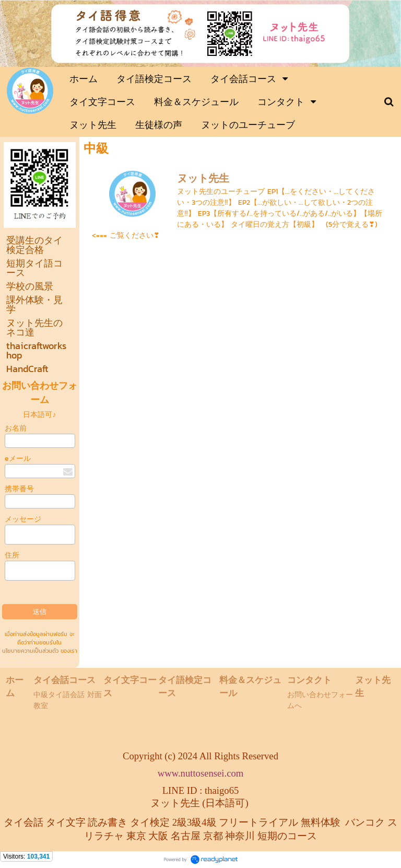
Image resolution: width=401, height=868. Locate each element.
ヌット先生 (203, 178)
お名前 (16, 428)
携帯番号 (19, 489)
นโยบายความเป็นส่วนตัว (30, 651)
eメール (18, 459)
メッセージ (23, 519)
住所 (12, 555)
